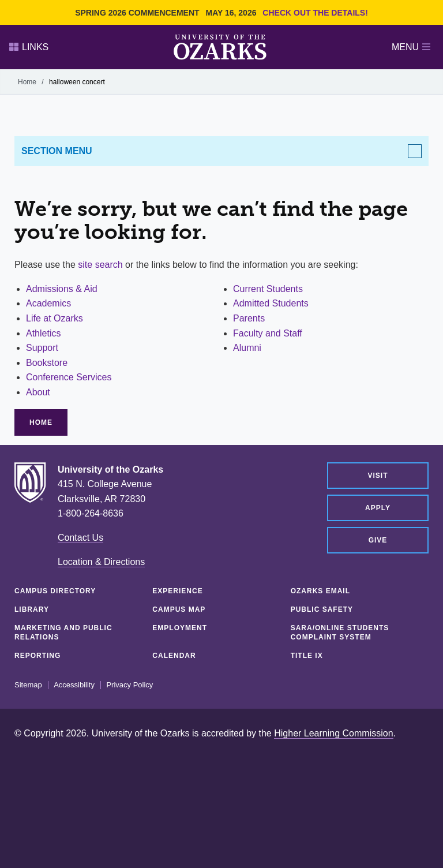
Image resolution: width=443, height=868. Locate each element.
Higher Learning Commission (333, 733)
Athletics (43, 333)
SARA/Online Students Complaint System (340, 633)
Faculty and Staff (268, 333)
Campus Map (179, 609)
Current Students (268, 289)
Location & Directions (101, 562)
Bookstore (47, 363)
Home (27, 82)
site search (100, 265)
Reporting (37, 656)
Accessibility (74, 685)
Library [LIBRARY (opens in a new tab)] (32, 609)
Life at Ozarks (55, 318)
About (38, 392)
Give (378, 540)
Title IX (307, 656)
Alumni (247, 348)
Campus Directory (55, 591)
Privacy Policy (129, 685)
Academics (48, 303)
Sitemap (28, 685)
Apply (378, 508)
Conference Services (69, 377)
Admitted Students (271, 303)
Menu (411, 47)
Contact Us (80, 538)
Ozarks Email (320, 591)
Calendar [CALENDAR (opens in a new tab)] (174, 656)
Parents (249, 318)
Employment (180, 628)
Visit (378, 476)
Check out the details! (315, 13)
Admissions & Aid (62, 289)
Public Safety (322, 609)
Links (29, 47)
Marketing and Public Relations (63, 633)
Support (42, 348)
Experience (177, 591)
